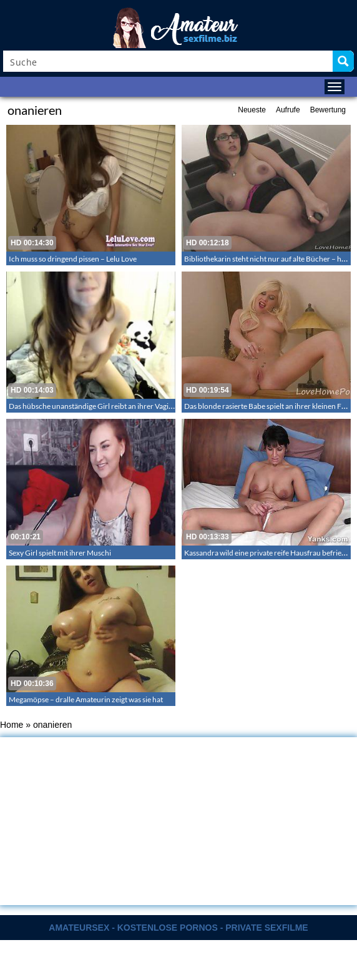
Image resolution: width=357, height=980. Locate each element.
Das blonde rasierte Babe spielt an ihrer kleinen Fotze (270, 406)
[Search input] (169, 61)
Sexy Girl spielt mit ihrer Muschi (60, 553)
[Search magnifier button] (343, 61)
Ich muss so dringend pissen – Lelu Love (73, 259)
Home (12, 725)
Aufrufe (288, 110)
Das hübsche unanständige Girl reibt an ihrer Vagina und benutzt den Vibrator (135, 406)
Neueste (252, 110)
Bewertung (328, 110)
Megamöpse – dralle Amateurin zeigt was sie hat (86, 699)
